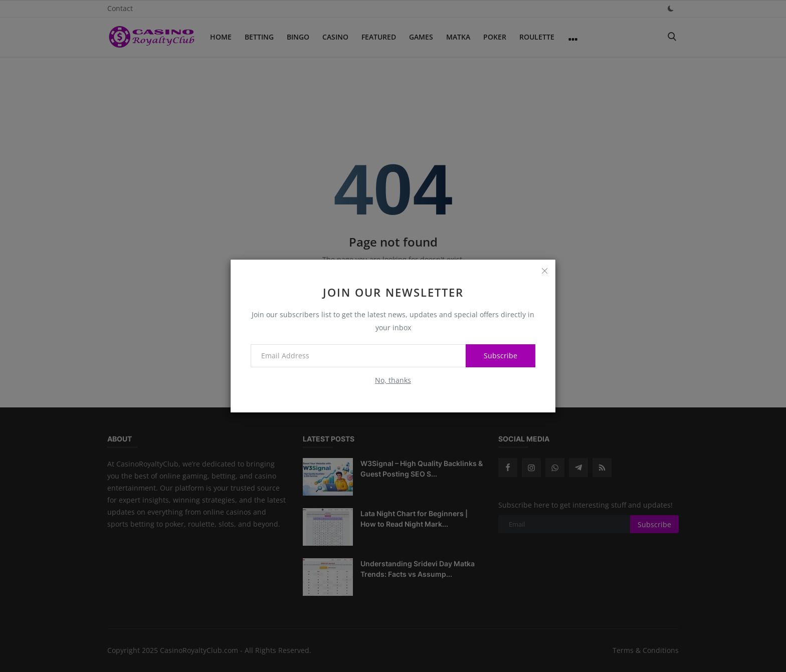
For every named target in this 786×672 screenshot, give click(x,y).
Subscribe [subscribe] (501, 356)
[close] (544, 271)
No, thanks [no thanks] (393, 380)
